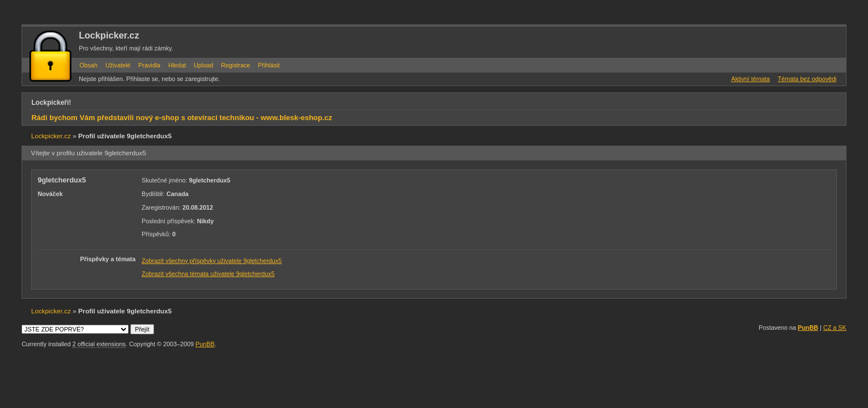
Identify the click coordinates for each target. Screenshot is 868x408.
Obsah (88, 65)
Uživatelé (118, 65)
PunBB (808, 328)
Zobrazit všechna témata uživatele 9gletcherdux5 (208, 274)
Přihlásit (269, 65)
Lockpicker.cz (109, 35)
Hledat (177, 65)
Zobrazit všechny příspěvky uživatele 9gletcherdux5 (212, 261)
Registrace (236, 65)
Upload (203, 65)
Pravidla (149, 65)
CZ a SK (835, 328)
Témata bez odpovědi (807, 79)
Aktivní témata (750, 79)
